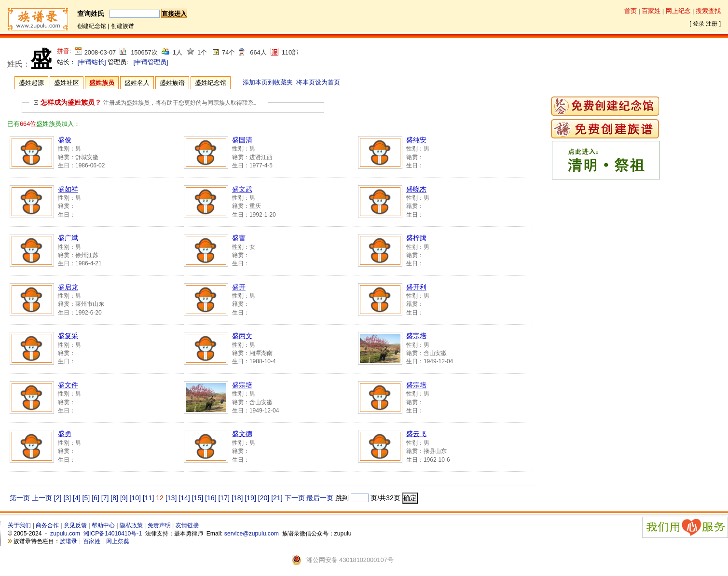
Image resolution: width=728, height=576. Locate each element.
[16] (211, 498)
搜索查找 (708, 11)
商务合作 (47, 525)
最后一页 (320, 498)
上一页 (42, 498)
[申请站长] (92, 62)
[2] (58, 498)
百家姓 (651, 11)
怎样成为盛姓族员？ (68, 102)
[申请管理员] (151, 62)
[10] (135, 498)
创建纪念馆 (92, 26)
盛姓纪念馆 (211, 83)
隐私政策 (131, 525)
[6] (96, 498)
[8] (114, 498)
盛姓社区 (67, 83)
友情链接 (187, 525)
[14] (184, 498)
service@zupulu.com (252, 534)
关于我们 (19, 525)
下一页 (295, 498)
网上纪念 (678, 11)
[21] (277, 498)
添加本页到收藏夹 (268, 82)
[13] (171, 498)
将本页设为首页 (318, 82)
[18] (237, 498)
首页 (631, 11)
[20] (264, 498)
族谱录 (69, 541)
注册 (712, 24)
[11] (148, 498)
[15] (198, 498)
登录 (699, 24)
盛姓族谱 (172, 83)
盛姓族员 (102, 83)
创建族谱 (123, 26)
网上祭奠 (118, 541)
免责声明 (159, 525)
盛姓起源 (31, 83)
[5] (86, 498)
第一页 (20, 498)
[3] (67, 498)
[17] (224, 498)
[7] (105, 498)
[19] (250, 498)
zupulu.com (65, 534)
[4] (77, 498)
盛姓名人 (137, 83)
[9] (124, 498)
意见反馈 (75, 525)
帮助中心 (103, 525)
